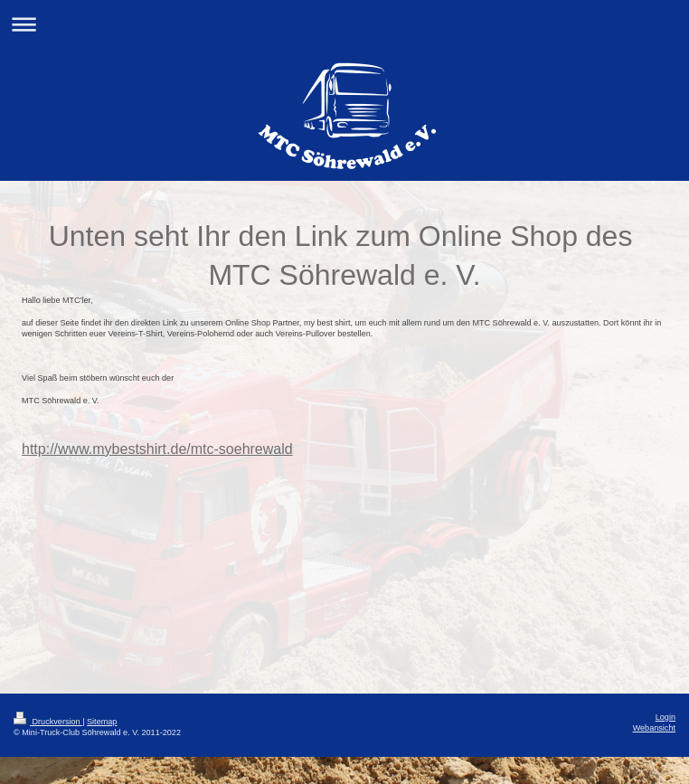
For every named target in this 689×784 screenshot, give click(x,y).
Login (665, 717)
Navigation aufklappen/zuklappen (344, 24)
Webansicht (654, 728)
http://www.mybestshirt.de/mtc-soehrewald (157, 449)
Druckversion (48, 722)
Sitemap (102, 722)
